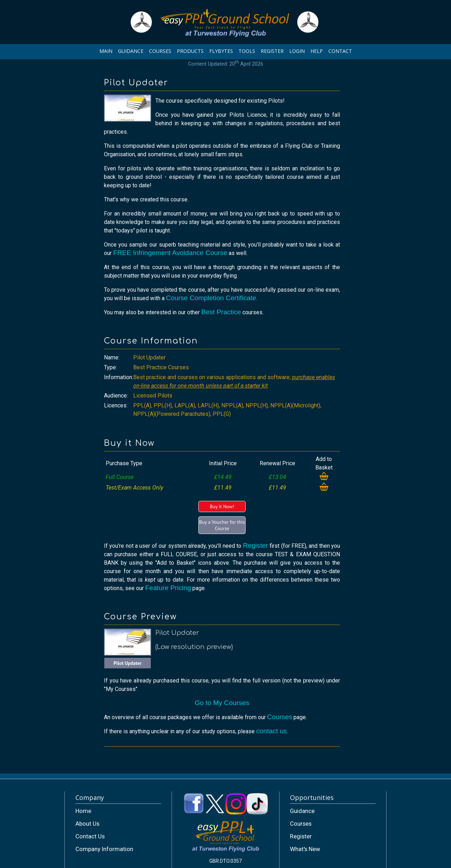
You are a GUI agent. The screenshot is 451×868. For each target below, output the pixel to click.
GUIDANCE (131, 51)
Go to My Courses (222, 703)
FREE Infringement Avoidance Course (170, 253)
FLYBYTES (221, 51)
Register (255, 545)
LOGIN (297, 51)
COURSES (160, 51)
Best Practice (221, 312)
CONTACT (340, 51)
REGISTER (272, 51)
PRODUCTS (190, 51)
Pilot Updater (128, 663)
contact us (271, 731)
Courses (280, 717)
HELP (317, 51)
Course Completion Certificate (211, 298)
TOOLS (247, 51)
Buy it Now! (222, 506)
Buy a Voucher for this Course (222, 525)
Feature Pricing (168, 588)
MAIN (106, 51)
